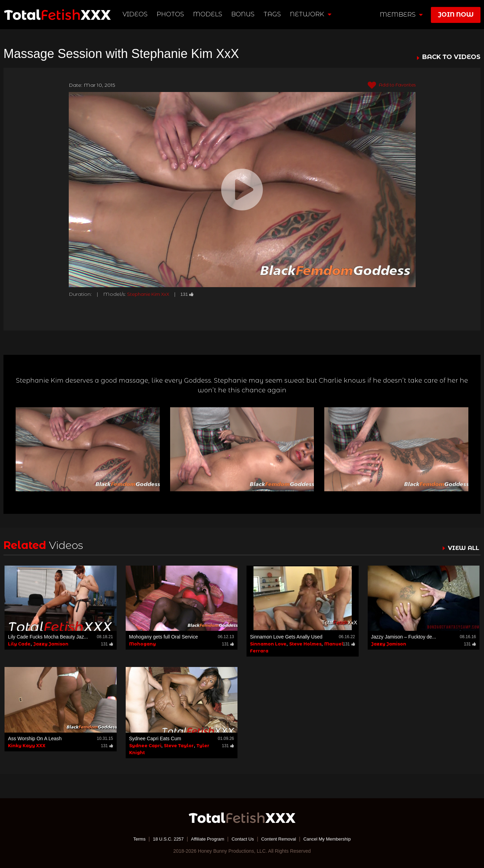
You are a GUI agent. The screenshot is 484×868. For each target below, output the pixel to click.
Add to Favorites (389, 85)
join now (456, 15)
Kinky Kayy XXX (27, 745)
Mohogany (143, 644)
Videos (136, 14)
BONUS (244, 14)
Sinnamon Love (268, 644)
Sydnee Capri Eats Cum (155, 738)
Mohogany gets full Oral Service (164, 637)
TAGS (273, 14)
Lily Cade (19, 644)
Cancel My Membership (332, 838)
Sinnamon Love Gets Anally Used (286, 637)
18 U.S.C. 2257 (163, 838)
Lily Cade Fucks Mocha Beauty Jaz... (48, 637)
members (401, 15)
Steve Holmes (305, 644)
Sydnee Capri (145, 745)
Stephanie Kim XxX (150, 294)
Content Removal (281, 838)
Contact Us (243, 838)
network (311, 14)
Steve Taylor (179, 745)
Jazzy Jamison (51, 644)
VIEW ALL (462, 548)
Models (208, 14)
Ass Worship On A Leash (35, 738)
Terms (133, 838)
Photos (171, 14)
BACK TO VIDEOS (451, 57)
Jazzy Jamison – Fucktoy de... (404, 637)
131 (192, 294)
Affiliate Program (205, 838)
